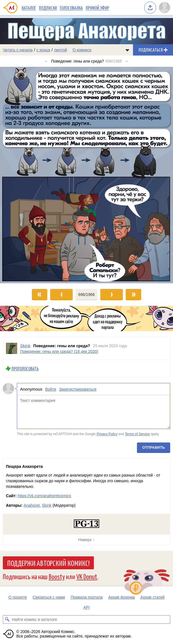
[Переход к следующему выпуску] (86, 175)
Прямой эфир (97, 8)
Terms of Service (137, 434)
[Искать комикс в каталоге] (7, 619)
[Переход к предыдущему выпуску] (22, 175)
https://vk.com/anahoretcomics (44, 496)
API (87, 607)
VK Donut (87, 576)
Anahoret (32, 505)
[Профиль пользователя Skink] (12, 348)
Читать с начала (18, 50)
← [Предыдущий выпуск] (46, 61)
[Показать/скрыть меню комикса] (127, 50)
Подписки (48, 8)
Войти (51, 389)
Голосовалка (71, 8)
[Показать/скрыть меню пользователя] (165, 8)
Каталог (29, 8)
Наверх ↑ (86, 540)
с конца (44, 50)
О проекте (18, 597)
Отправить (154, 447)
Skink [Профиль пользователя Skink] (25, 346)
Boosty (57, 576)
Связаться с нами (49, 597)
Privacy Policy (107, 434)
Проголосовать (25, 369)
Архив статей (153, 597)
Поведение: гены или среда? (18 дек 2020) (59, 351)
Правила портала (87, 597)
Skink (46, 505)
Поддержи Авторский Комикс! (48, 563)
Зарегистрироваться (77, 389)
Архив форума (121, 597)
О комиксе (82, 50)
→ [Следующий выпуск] (127, 61)
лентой (61, 50)
